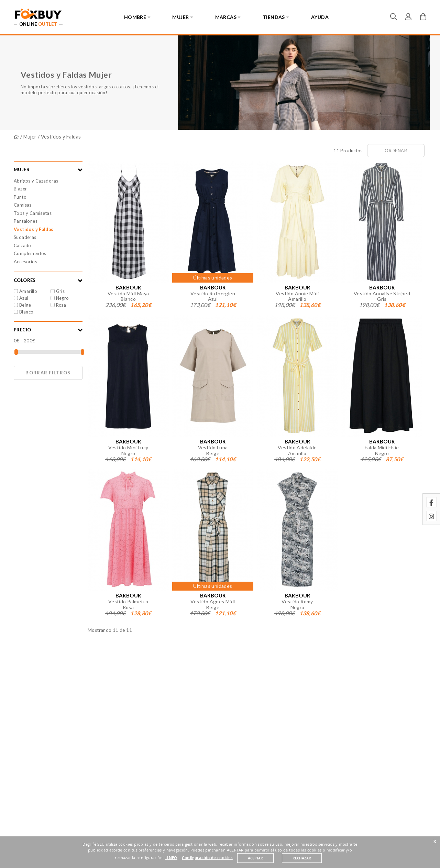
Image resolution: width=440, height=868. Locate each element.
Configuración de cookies (207, 858)
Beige (25, 305)
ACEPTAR (255, 858)
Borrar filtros (48, 373)
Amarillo (28, 291)
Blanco (26, 312)
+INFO (171, 858)
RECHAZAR (302, 858)
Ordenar (396, 151)
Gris (60, 291)
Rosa (61, 305)
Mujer (30, 137)
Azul (24, 298)
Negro (62, 298)
